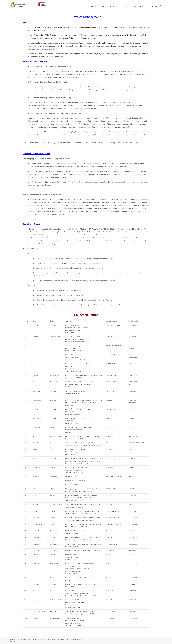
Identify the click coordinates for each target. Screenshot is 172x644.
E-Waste (123, 6)
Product (103, 6)
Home (94, 6)
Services (113, 6)
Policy (142, 6)
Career (133, 6)
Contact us (152, 6)
